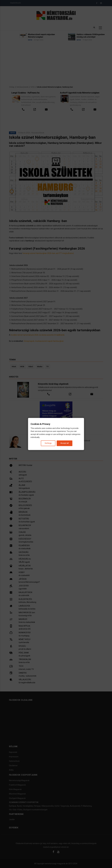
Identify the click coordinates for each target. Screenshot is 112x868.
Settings (48, 443)
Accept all (65, 443)
